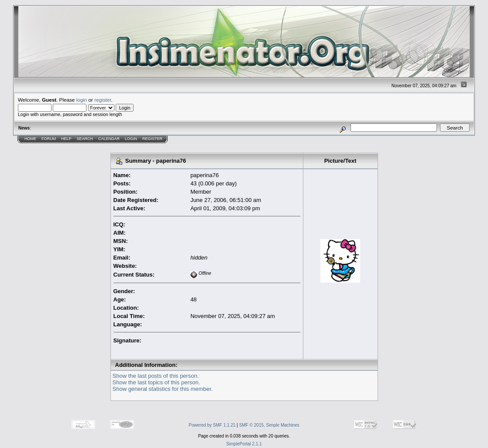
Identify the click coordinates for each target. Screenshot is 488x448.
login (82, 100)
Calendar (109, 139)
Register (152, 139)
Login (131, 139)
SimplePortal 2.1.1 (244, 444)
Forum (49, 139)
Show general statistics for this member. (163, 389)
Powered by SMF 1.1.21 (212, 425)
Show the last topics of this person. (156, 382)
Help (66, 139)
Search (85, 139)
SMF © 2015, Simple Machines (269, 425)
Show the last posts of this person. (156, 376)
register (103, 100)
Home (30, 139)
